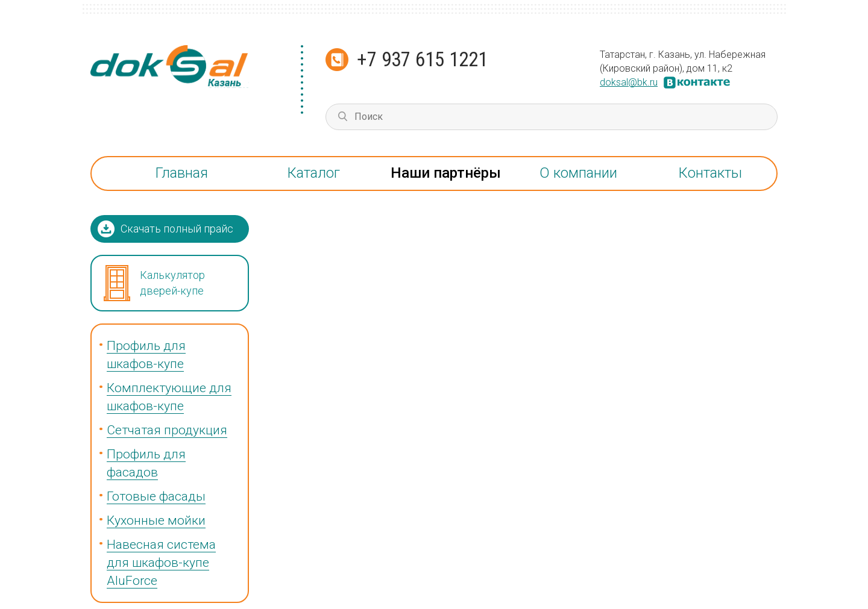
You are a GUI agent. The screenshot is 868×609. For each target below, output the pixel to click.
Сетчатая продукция (167, 430)
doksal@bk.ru (629, 82)
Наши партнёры (446, 173)
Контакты (710, 173)
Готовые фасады (156, 496)
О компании (578, 173)
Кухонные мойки (156, 520)
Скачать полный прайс (177, 229)
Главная (182, 173)
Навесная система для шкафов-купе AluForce (161, 563)
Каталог (314, 173)
